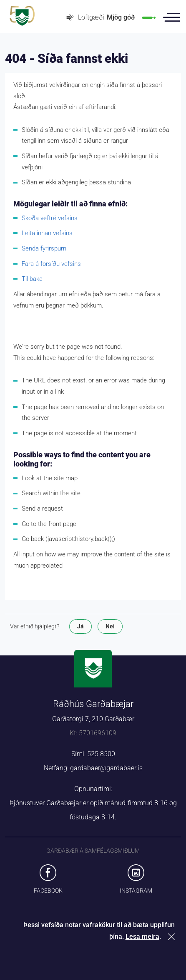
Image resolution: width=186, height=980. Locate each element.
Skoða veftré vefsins (50, 218)
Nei (110, 626)
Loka (173, 937)
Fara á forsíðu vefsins (51, 264)
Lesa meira (142, 937)
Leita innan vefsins (47, 233)
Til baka (32, 279)
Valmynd (171, 17)
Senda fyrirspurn (44, 248)
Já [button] (80, 626)
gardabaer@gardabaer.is (106, 768)
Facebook (48, 891)
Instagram (136, 891)
